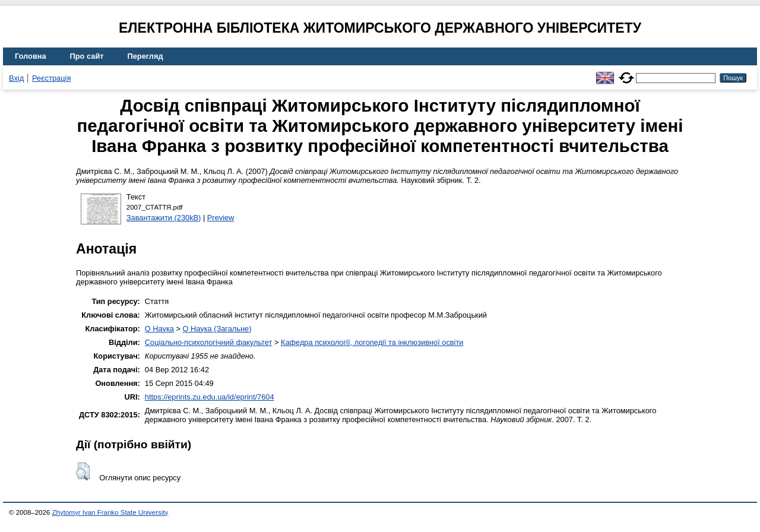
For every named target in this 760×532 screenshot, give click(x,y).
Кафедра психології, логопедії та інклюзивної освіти (372, 342)
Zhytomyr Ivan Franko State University (110, 512)
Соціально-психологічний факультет (209, 342)
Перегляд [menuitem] (145, 56)
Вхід (16, 78)
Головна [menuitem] (31, 56)
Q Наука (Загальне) (217, 329)
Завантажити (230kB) (164, 218)
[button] (83, 471)
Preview (221, 218)
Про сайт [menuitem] (87, 56)
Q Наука (159, 329)
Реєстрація (51, 78)
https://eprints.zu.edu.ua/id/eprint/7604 (210, 397)
